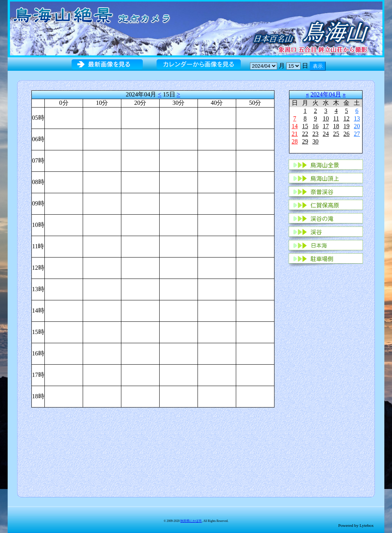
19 (346, 126)
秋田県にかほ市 (191, 521)
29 (305, 141)
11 (336, 118)
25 (336, 134)
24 (326, 134)
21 (295, 134)
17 (326, 126)
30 (315, 141)
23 (315, 134)
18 (336, 126)
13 (357, 118)
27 (357, 134)
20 (357, 126)
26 (346, 134)
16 (315, 126)
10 (326, 118)
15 (305, 126)
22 (305, 134)
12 (346, 118)
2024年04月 (326, 94)
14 (295, 126)
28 (295, 141)
